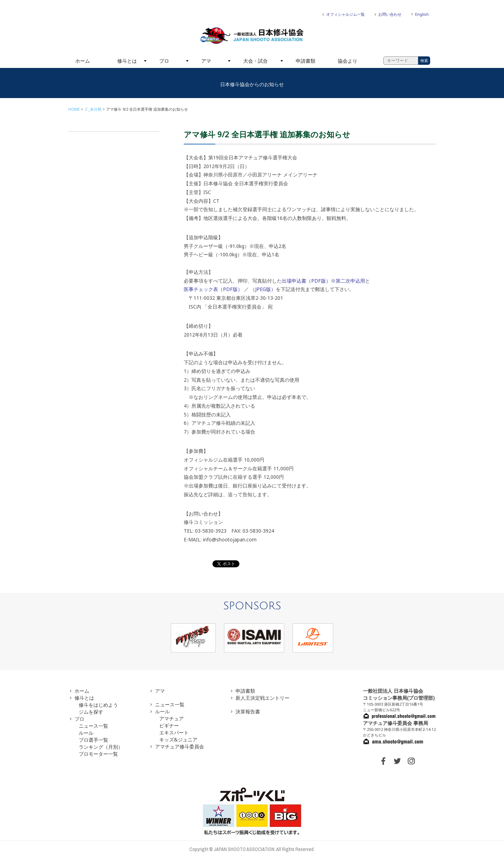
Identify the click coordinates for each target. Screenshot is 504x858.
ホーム (83, 61)
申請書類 (306, 61)
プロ (164, 61)
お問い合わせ (390, 14)
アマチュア (171, 718)
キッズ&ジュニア (178, 739)
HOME (74, 109)
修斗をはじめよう (98, 705)
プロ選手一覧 (93, 740)
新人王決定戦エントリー (262, 698)
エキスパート (174, 732)
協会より (348, 61)
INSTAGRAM (411, 761)
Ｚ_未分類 (93, 109)
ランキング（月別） (101, 747)
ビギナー (169, 725)
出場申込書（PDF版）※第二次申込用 (323, 281)
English (422, 14)
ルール (86, 733)
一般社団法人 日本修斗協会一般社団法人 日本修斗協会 (252, 36)
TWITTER (397, 761)
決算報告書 (248, 711)
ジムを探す (91, 712)
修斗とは (127, 61)
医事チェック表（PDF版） (213, 289)
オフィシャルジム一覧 (345, 14)
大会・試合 (255, 61)
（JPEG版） (263, 289)
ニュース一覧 (93, 726)
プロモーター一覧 (98, 754)
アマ (206, 61)
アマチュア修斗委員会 (180, 746)
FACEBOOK (383, 761)
